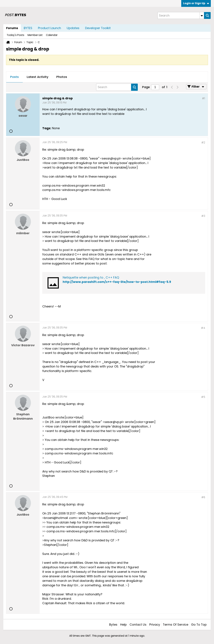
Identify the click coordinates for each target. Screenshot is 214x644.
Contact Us (138, 625)
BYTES (28, 28)
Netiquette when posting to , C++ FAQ (91, 277)
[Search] (181, 15)
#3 (203, 216)
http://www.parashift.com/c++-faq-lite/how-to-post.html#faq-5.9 (117, 282)
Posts (14, 77)
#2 (203, 143)
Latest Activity (38, 77)
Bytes (113, 625)
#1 (204, 98)
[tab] (14, 77)
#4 (203, 328)
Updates (73, 28)
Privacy (155, 625)
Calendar (52, 35)
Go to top (199, 625)
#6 (203, 497)
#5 (203, 397)
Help (123, 625)
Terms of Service (176, 625)
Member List (35, 35)
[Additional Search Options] (202, 15)
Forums (12, 28)
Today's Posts (15, 35)
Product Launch (49, 28)
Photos (62, 77)
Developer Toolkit (98, 28)
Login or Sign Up (196, 3)
